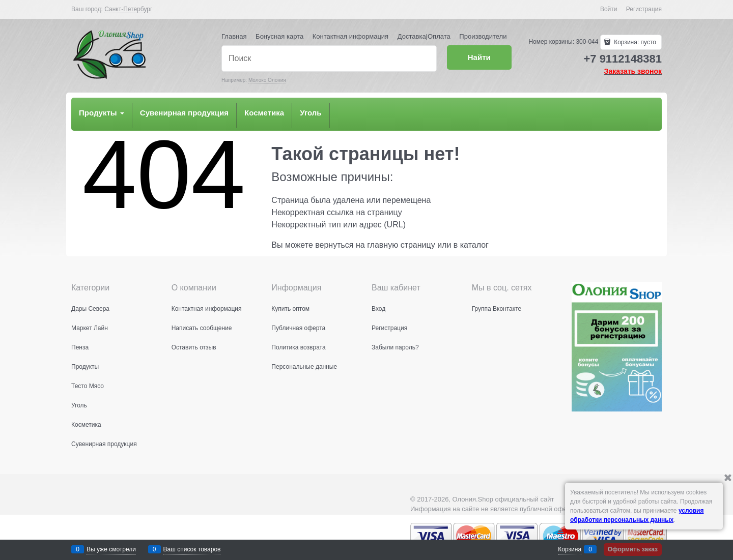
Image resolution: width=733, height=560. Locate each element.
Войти (609, 9)
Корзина (570, 549)
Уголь (311, 113)
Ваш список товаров (192, 549)
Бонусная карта (279, 36)
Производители (483, 36)
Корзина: (634, 42)
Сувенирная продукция (184, 113)
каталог (474, 245)
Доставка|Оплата (424, 36)
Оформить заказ (633, 549)
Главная (234, 36)
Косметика (264, 113)
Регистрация (644, 9)
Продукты (102, 113)
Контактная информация (350, 36)
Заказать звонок (633, 71)
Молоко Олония (267, 80)
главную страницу (401, 245)
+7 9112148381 (623, 59)
